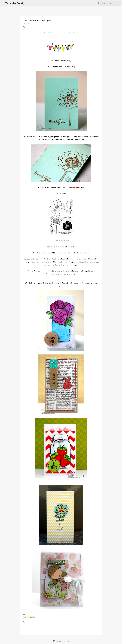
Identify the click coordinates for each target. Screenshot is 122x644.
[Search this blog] (111, 3)
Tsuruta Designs (17, 3)
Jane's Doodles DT (29, 617)
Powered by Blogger (61, 641)
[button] (24, 27)
